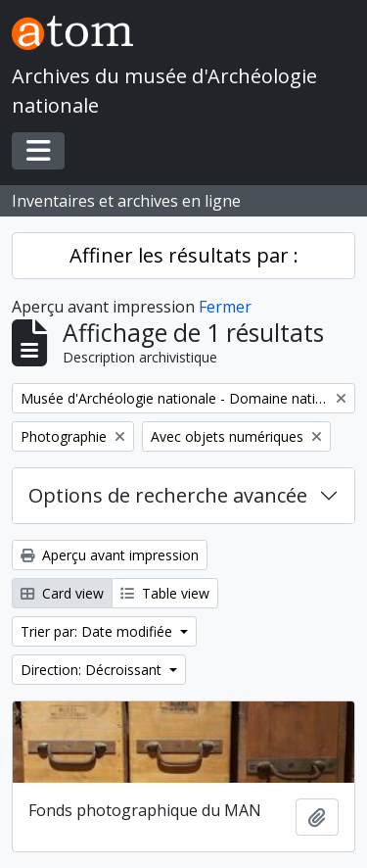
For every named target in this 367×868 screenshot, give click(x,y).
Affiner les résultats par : (184, 255)
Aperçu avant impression (110, 555)
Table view (165, 593)
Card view (62, 593)
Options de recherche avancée (168, 495)
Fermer (225, 307)
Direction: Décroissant (93, 670)
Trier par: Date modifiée (98, 631)
